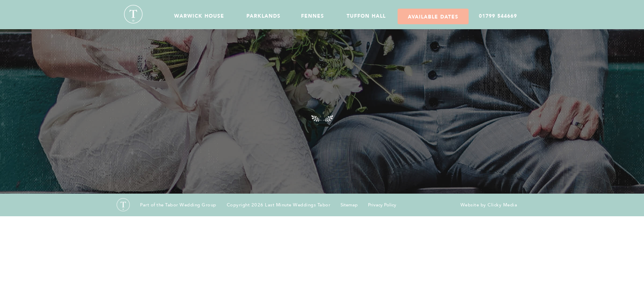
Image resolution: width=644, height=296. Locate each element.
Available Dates (433, 17)
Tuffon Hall (366, 16)
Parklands (263, 16)
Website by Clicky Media (489, 205)
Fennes (313, 16)
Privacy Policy (382, 205)
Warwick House (199, 16)
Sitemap (349, 205)
